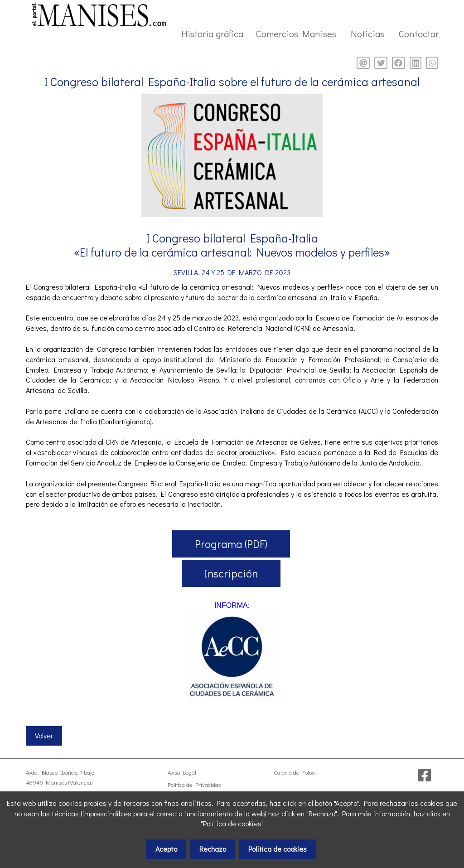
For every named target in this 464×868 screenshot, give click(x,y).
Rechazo (213, 849)
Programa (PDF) (231, 544)
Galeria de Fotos (294, 772)
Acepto (166, 849)
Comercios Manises (296, 33)
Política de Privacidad (195, 785)
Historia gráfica (212, 33)
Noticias (367, 33)
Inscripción (231, 573)
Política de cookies (278, 849)
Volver (44, 735)
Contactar (419, 33)
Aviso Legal (182, 772)
